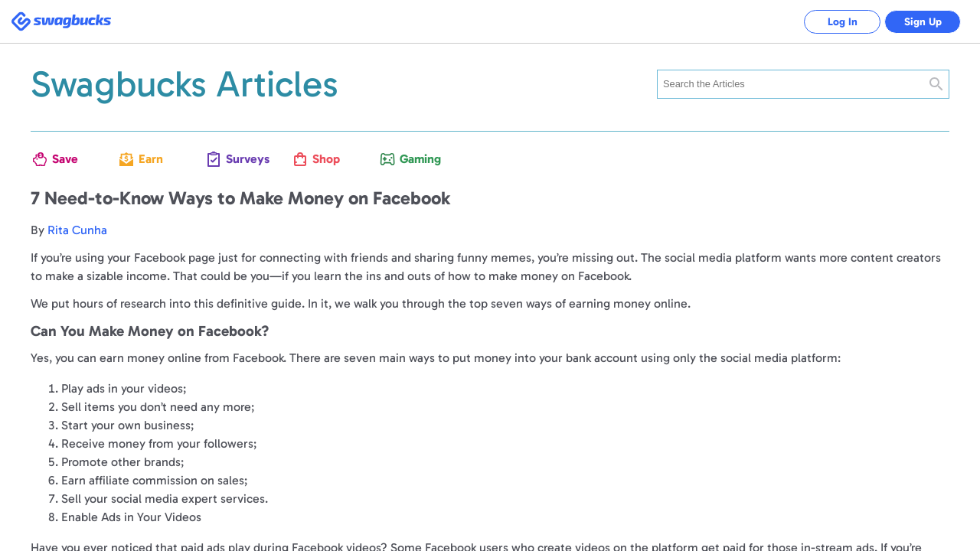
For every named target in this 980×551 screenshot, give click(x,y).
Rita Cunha (77, 230)
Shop (326, 159)
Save (65, 159)
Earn (151, 159)
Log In (843, 22)
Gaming (414, 159)
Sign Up (923, 22)
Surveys (240, 159)
